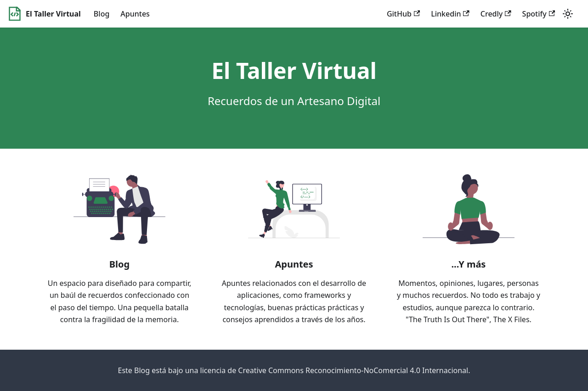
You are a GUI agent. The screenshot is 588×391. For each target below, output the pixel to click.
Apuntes (135, 14)
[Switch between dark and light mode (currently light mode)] (568, 14)
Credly (496, 14)
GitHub (403, 14)
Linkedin (450, 14)
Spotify (539, 14)
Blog (102, 14)
